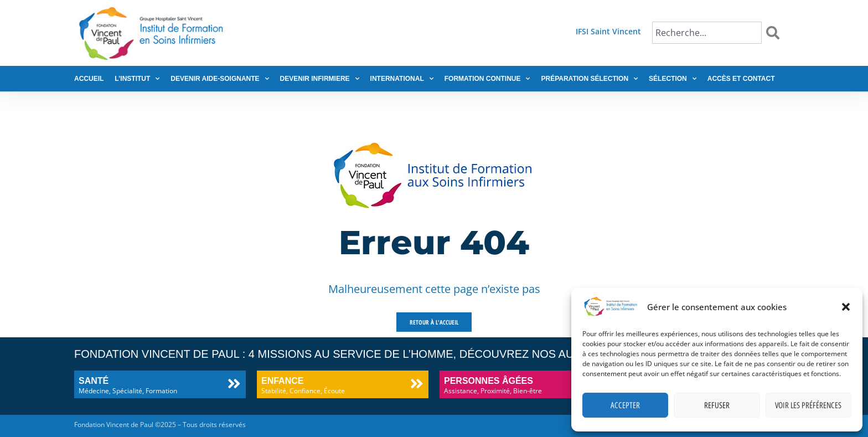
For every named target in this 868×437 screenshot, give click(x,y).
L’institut (137, 79)
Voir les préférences (808, 405)
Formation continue (487, 79)
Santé (94, 381)
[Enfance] (417, 384)
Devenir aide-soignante (219, 79)
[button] (846, 307)
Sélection (673, 79)
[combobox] (707, 33)
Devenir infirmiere (320, 79)
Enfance (282, 381)
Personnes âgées (489, 381)
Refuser (717, 405)
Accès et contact (741, 79)
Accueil (89, 79)
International (402, 79)
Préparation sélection (589, 79)
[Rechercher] (775, 33)
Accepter (625, 405)
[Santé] (234, 384)
